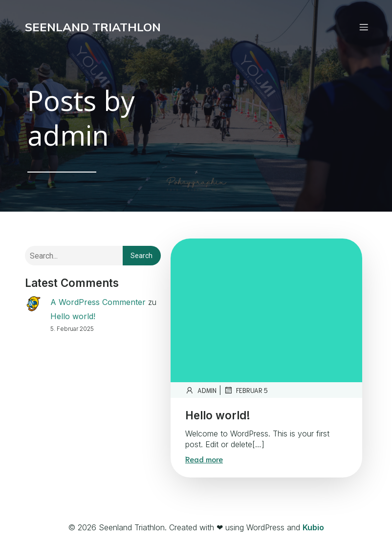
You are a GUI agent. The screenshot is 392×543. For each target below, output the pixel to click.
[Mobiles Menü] (364, 27)
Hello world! (73, 316)
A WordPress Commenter (98, 302)
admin (201, 390)
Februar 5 (246, 390)
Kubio (313, 527)
